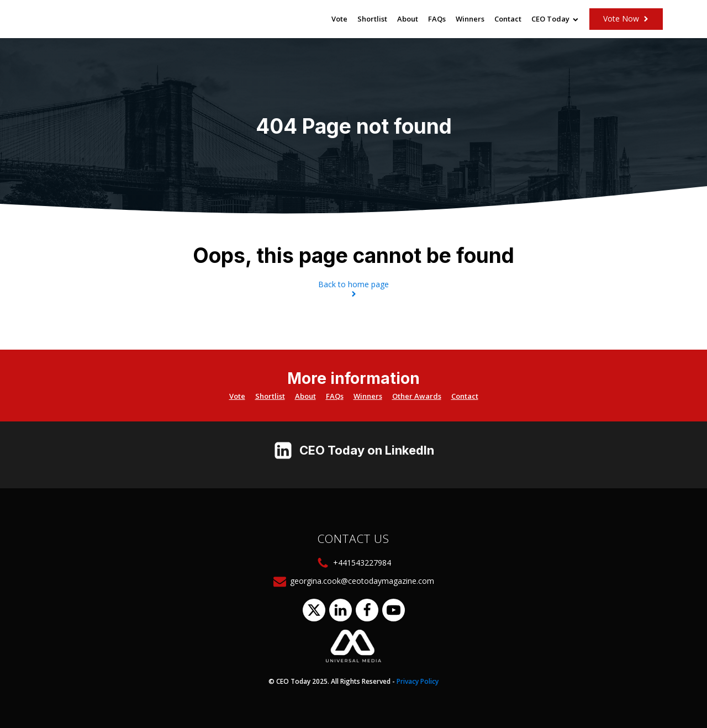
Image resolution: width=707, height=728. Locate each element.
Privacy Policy (418, 681)
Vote (339, 19)
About (408, 19)
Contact (508, 19)
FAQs (437, 19)
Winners (470, 19)
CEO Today (555, 19)
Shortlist (372, 19)
